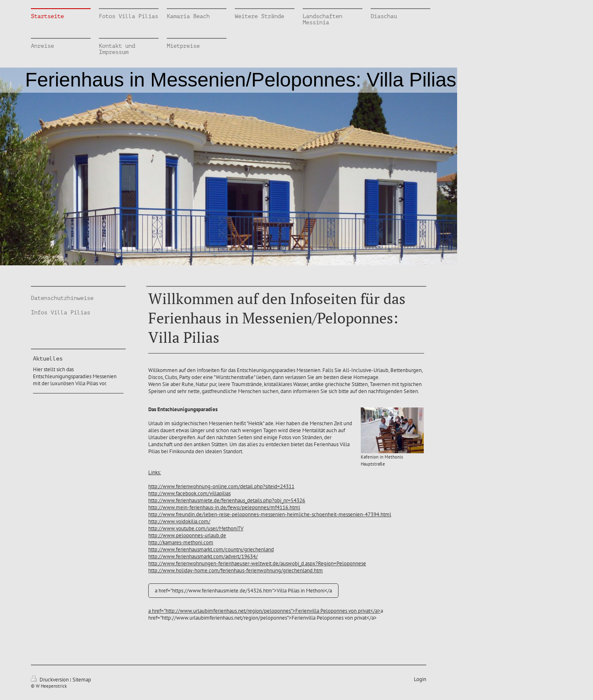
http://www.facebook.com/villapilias (189, 493)
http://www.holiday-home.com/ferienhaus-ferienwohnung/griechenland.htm (236, 570)
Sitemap (82, 680)
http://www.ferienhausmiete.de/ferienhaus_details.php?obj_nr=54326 (227, 500)
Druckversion (50, 680)
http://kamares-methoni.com (181, 542)
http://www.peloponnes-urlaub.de (187, 535)
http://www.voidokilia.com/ (179, 521)
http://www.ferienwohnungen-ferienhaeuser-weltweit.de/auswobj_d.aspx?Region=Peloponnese (257, 563)
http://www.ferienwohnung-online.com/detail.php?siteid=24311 (221, 486)
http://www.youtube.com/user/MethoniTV (196, 528)
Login (420, 679)
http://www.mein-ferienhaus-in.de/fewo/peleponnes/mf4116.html (224, 507)
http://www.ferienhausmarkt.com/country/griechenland (211, 549)
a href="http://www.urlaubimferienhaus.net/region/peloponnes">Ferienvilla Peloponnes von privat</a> (264, 611)
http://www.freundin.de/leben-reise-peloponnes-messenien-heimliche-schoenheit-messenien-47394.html (270, 514)
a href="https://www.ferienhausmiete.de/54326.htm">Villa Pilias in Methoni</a (243, 591)
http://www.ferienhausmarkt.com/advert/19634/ (203, 556)
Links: (155, 472)
